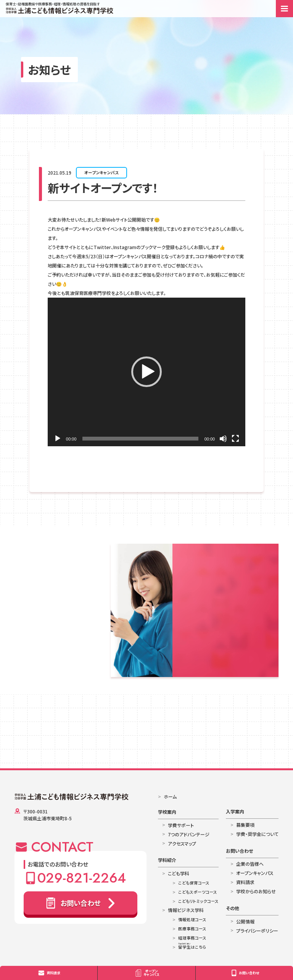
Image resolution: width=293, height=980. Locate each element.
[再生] (58, 439)
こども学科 (179, 873)
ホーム (170, 796)
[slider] (140, 439)
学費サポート (181, 825)
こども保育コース (194, 883)
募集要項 (245, 825)
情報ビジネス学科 (186, 910)
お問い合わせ (239, 851)
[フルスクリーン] (235, 439)
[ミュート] (223, 439)
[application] (146, 372)
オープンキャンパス (101, 173)
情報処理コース (192, 919)
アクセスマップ (182, 843)
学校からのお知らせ (256, 891)
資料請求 (245, 882)
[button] (146, 372)
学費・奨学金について (257, 834)
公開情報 (245, 921)
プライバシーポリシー (257, 931)
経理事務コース (192, 938)
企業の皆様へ (250, 864)
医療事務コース (192, 929)
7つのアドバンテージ (189, 834)
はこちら (192, 947)
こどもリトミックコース (198, 901)
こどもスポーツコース (198, 892)
